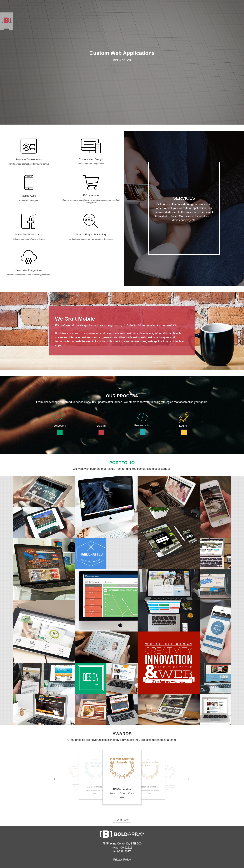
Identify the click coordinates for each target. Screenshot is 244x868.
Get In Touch (122, 60)
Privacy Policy (122, 860)
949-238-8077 (122, 851)
